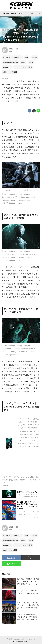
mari (11, 51)
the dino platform (24, 641)
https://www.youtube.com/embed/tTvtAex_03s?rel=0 (21, 464)
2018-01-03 (13, 49)
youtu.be (5, 485)
